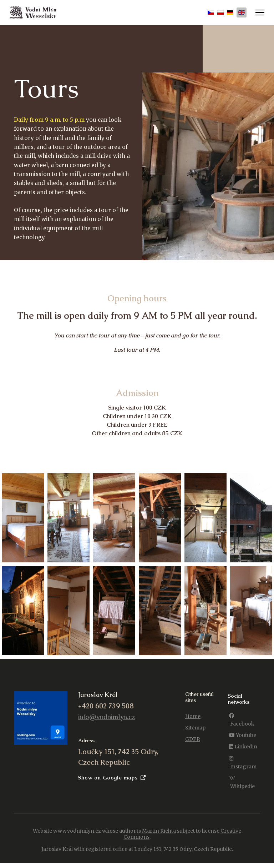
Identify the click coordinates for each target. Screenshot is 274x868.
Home (193, 721)
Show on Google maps (112, 782)
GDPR (193, 744)
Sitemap (195, 733)
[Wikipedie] (244, 787)
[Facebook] (244, 725)
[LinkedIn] (243, 752)
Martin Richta (159, 836)
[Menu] (260, 12)
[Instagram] (244, 767)
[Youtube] (243, 740)
